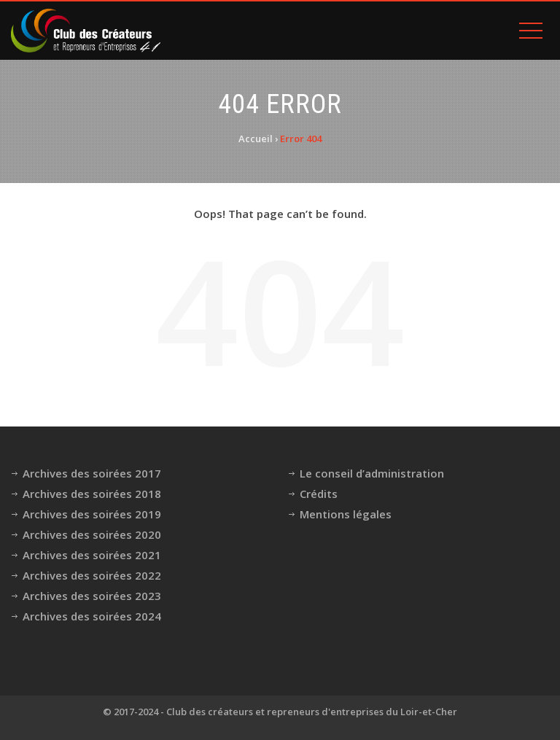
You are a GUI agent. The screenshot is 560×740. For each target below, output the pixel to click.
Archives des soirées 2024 (92, 616)
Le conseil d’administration (372, 473)
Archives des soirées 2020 (92, 534)
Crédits (319, 494)
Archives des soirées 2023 (92, 596)
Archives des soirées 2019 (92, 514)
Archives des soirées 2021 (92, 555)
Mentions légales (346, 514)
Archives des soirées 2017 (92, 473)
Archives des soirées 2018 (92, 494)
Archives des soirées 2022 (92, 575)
